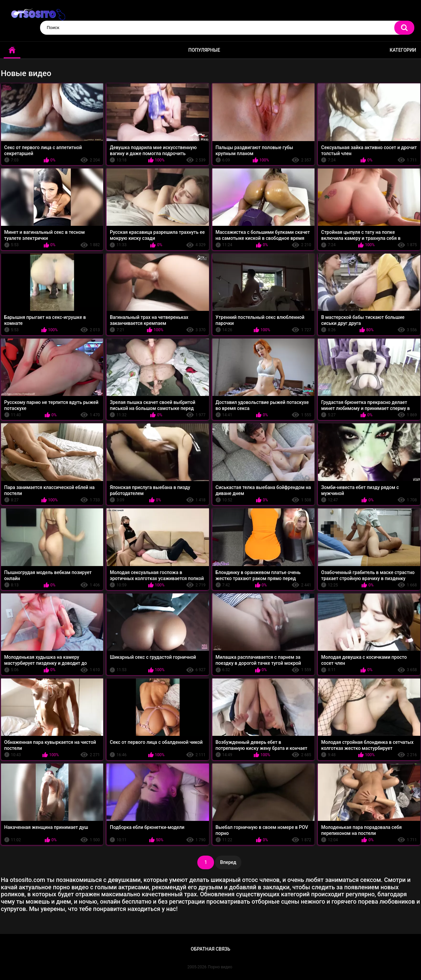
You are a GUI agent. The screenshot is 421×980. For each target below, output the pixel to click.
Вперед (228, 862)
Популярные (204, 50)
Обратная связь (210, 949)
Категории (403, 50)
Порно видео (220, 967)
